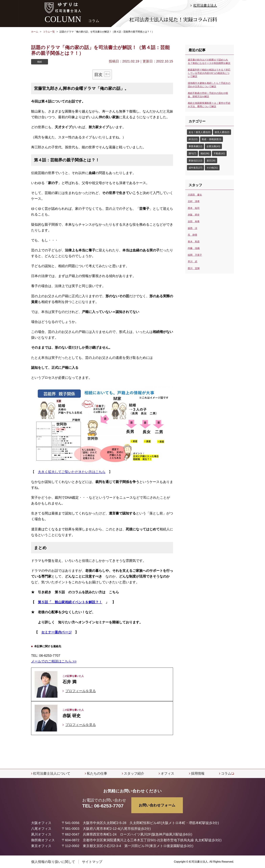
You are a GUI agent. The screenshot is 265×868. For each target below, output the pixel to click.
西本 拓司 (194, 208)
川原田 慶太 (195, 195)
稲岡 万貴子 (195, 255)
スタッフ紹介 (134, 773)
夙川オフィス (41, 834)
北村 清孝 (194, 201)
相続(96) (205, 153)
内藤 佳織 (194, 248)
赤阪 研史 (194, 215)
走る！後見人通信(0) (200, 132)
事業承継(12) (195, 146)
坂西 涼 (192, 228)
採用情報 (198, 773)
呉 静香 (192, 235)
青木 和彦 (194, 242)
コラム (226, 773)
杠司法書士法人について (52, 773)
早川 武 (192, 262)
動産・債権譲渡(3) (212, 139)
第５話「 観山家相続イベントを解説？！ (70, 602)
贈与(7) (192, 153)
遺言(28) (211, 161)
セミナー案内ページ (56, 632)
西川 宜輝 (194, 268)
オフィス (167, 773)
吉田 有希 (194, 221)
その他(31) (212, 168)
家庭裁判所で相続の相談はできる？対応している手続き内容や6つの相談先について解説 (209, 73)
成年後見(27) (195, 168)
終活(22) (193, 139)
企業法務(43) (213, 146)
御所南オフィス (43, 840)
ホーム (35, 32)
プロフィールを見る (81, 691)
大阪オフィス (41, 823)
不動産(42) (219, 153)
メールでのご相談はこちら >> (54, 661)
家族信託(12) (195, 161)
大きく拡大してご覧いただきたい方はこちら (72, 472)
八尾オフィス (41, 829)
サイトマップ (92, 862)
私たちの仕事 (97, 773)
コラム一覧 (49, 32)
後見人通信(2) (222, 132)
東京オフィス (41, 846)
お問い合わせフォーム (157, 805)
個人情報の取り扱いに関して (53, 862)
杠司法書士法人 (205, 5)
